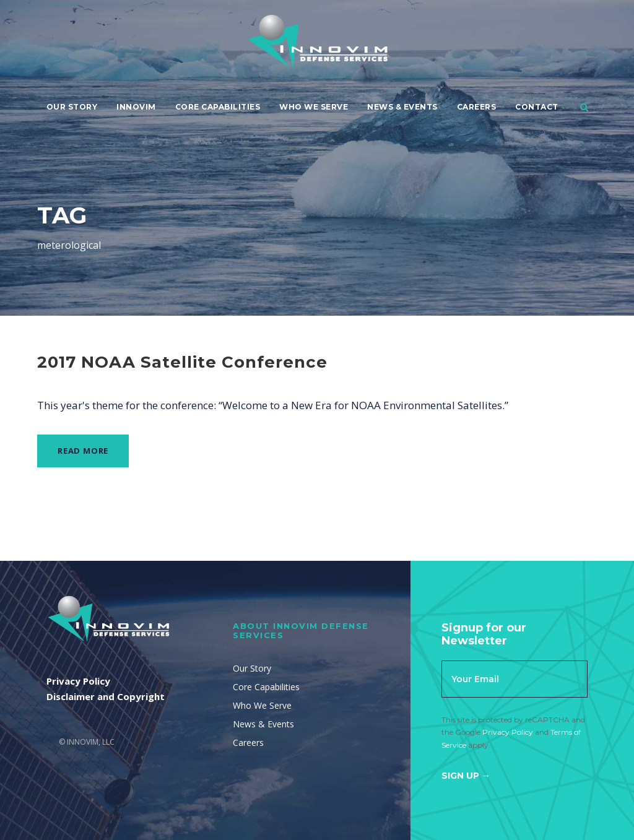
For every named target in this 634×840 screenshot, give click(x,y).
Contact (537, 107)
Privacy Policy (508, 732)
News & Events (402, 107)
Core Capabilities (218, 107)
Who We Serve (314, 107)
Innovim (136, 107)
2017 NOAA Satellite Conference (182, 362)
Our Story (72, 107)
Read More (83, 451)
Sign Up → (466, 776)
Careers (477, 107)
